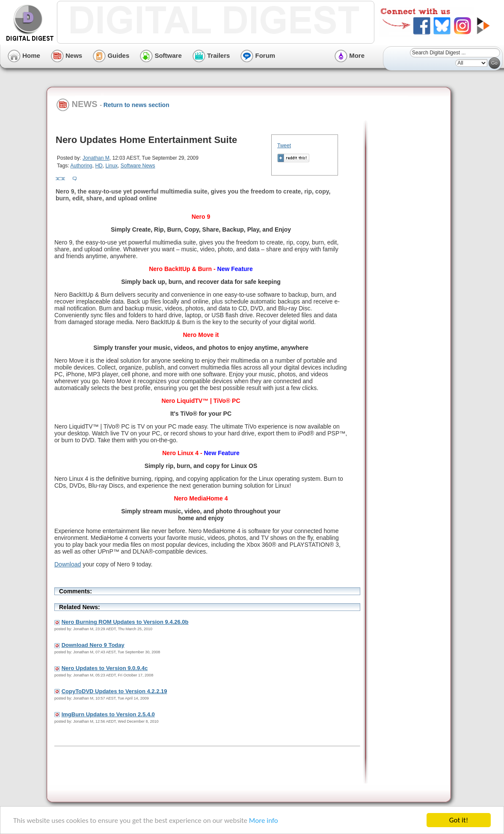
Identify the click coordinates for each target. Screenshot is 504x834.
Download (68, 564)
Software (161, 55)
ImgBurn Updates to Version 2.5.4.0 (108, 714)
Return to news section (136, 105)
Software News (138, 166)
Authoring (81, 166)
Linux (111, 166)
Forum (258, 55)
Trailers (211, 55)
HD (99, 166)
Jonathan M (96, 158)
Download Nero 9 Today (93, 645)
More (350, 55)
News (67, 55)
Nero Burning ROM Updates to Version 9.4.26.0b (125, 622)
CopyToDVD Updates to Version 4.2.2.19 (114, 691)
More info (264, 821)
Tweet (284, 146)
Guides (111, 55)
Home (24, 55)
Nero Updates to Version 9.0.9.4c (105, 668)
